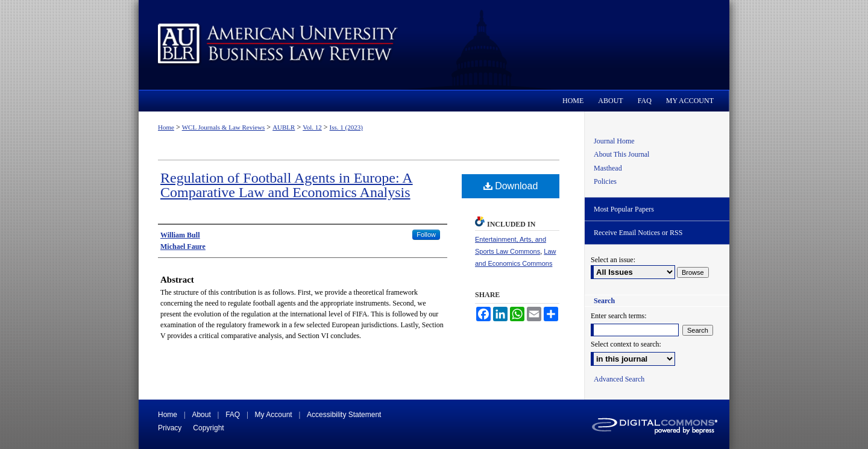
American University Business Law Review (434, 45)
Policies (605, 181)
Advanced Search (619, 379)
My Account (274, 415)
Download (511, 186)
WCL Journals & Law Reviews (224, 127)
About (201, 415)
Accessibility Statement (344, 415)
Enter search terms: (619, 316)
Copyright (208, 428)
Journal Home (614, 141)
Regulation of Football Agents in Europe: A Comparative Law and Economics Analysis (287, 185)
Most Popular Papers (624, 209)
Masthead (608, 168)
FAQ (233, 415)
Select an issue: (613, 260)
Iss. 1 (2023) (346, 127)
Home (166, 127)
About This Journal (621, 154)
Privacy (170, 428)
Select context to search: (626, 344)
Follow (426, 234)
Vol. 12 (312, 127)
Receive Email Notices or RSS (638, 233)
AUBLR (284, 127)
